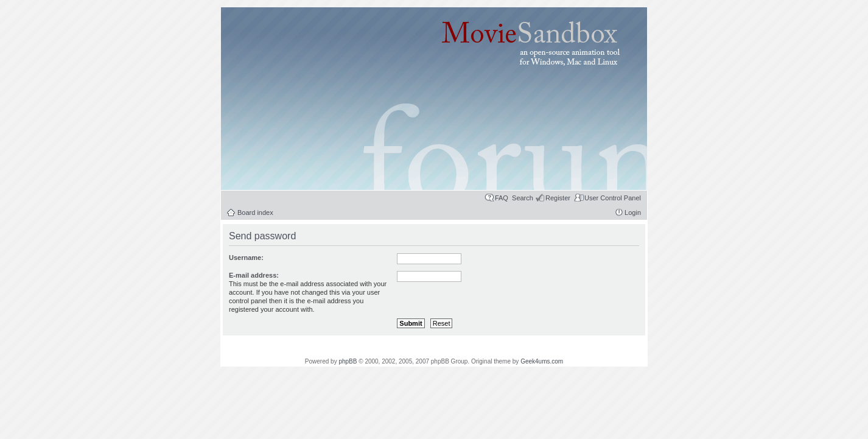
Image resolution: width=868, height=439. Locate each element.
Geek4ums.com (542, 361)
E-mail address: (254, 275)
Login (633, 212)
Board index (255, 212)
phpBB (348, 361)
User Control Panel (613, 198)
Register (558, 198)
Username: (246, 258)
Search (523, 198)
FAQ (502, 198)
